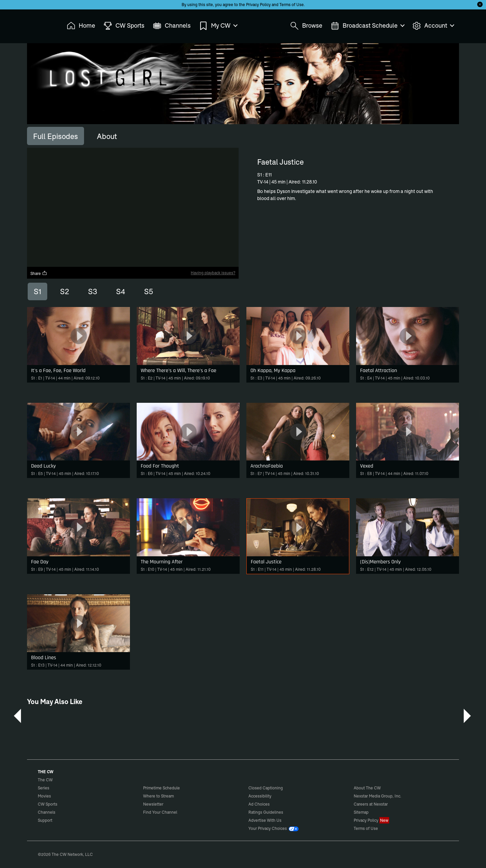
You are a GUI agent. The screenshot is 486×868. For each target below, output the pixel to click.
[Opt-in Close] (480, 4)
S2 (65, 291)
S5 (148, 291)
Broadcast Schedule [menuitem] (367, 26)
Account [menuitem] (433, 26)
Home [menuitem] (81, 26)
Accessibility (260, 796)
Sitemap (361, 812)
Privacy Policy (258, 5)
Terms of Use (292, 5)
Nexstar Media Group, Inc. (377, 796)
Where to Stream (158, 796)
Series (44, 788)
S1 (37, 291)
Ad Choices (259, 804)
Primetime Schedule (161, 788)
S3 (93, 291)
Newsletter (153, 804)
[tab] (56, 136)
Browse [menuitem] (306, 26)
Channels (47, 812)
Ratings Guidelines (266, 812)
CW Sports (48, 804)
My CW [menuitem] (218, 26)
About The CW (367, 788)
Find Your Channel (160, 812)
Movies (44, 796)
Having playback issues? (213, 273)
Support (45, 820)
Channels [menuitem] (172, 26)
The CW (41, 24)
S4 (121, 291)
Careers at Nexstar (371, 804)
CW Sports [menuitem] (124, 26)
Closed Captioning (266, 788)
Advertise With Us (265, 820)
